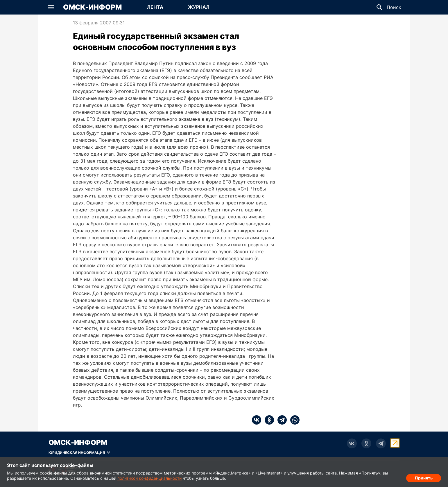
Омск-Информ (92, 7)
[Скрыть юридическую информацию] (79, 453)
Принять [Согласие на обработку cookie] (424, 477)
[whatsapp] (293, 420)
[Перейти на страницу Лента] (155, 7)
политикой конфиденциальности (149, 478)
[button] (51, 7)
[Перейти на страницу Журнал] (199, 7)
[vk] (257, 420)
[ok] (268, 420)
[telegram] (280, 420)
